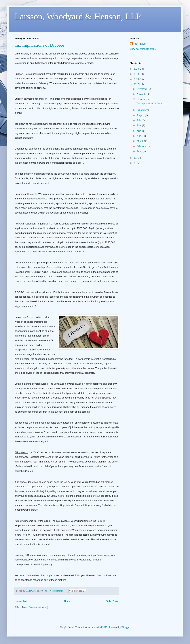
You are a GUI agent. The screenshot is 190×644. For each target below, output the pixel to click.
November (142, 94)
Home (67, 601)
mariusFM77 (101, 627)
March (140, 141)
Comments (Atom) (38, 607)
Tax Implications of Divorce (39, 45)
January (141, 151)
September (142, 110)
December (142, 89)
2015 (137, 163)
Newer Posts (22, 601)
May (139, 131)
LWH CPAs (140, 44)
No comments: (57, 591)
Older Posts (112, 601)
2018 (137, 79)
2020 (137, 69)
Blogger (125, 627)
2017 (137, 84)
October (141, 99)
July (139, 120)
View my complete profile (143, 49)
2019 (137, 74)
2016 (137, 158)
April (140, 136)
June (139, 125)
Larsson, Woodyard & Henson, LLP (78, 16)
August (141, 115)
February (142, 146)
